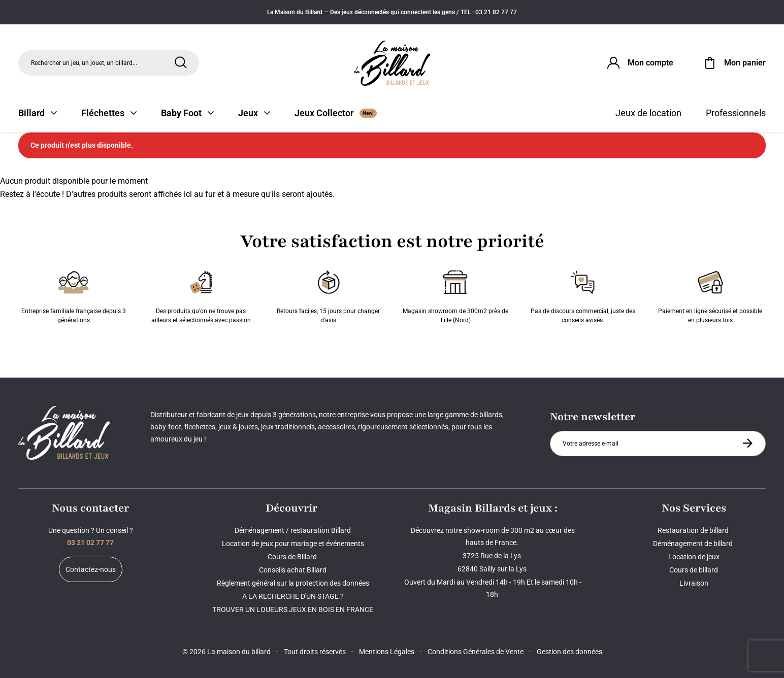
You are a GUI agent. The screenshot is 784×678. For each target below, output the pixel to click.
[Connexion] (639, 63)
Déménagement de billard (694, 544)
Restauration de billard (694, 530)
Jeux (254, 113)
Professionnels (736, 113)
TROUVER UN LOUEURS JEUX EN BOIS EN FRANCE (293, 609)
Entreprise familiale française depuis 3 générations (74, 295)
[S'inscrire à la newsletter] (747, 443)
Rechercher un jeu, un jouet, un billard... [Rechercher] (84, 63)
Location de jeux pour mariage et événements (293, 544)
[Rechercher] (181, 62)
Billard (38, 113)
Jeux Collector (336, 113)
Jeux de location (648, 113)
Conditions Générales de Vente (476, 652)
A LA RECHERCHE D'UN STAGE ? (293, 596)
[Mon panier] (734, 63)
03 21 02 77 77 (90, 543)
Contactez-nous (91, 569)
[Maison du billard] (392, 63)
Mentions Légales (387, 652)
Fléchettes (109, 113)
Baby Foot (187, 113)
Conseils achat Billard (293, 570)
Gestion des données (569, 652)
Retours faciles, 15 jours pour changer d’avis (328, 295)
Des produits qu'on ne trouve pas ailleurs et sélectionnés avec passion (201, 295)
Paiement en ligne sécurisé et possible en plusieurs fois (710, 295)
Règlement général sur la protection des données (293, 583)
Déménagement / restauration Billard (293, 530)
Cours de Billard (293, 557)
